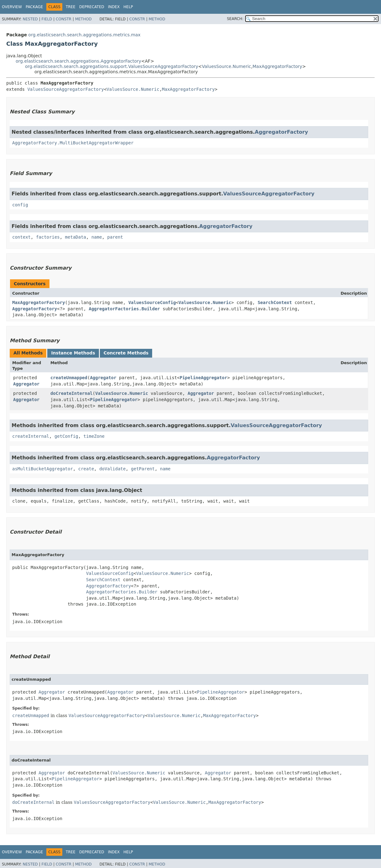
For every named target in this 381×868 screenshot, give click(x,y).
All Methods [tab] (28, 353)
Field (47, 19)
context (21, 237)
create (86, 469)
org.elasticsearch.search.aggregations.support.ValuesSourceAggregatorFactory (112, 66)
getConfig (66, 436)
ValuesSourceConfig (152, 302)
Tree (71, 7)
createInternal (31, 436)
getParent (143, 469)
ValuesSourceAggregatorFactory (65, 89)
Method (83, 19)
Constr (64, 19)
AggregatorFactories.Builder (124, 309)
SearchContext (275, 302)
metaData (76, 237)
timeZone (94, 436)
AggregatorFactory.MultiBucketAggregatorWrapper (73, 143)
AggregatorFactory (281, 132)
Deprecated (92, 7)
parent (115, 237)
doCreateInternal (72, 393)
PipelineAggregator (203, 378)
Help (128, 7)
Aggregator (26, 384)
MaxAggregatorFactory (277, 66)
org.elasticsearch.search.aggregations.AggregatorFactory (78, 61)
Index (114, 7)
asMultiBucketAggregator (43, 469)
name (97, 237)
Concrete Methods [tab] (126, 353)
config (20, 205)
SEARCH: (235, 19)
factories (48, 237)
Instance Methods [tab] (73, 353)
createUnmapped (69, 378)
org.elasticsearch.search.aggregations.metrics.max (84, 35)
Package (34, 7)
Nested (30, 19)
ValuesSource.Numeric (227, 66)
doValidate (112, 469)
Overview (12, 7)
